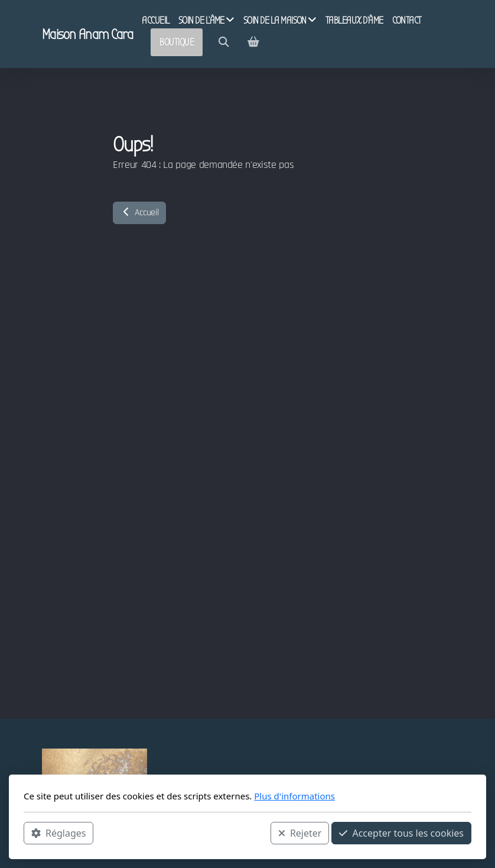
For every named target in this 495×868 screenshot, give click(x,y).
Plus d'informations (294, 796)
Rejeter (300, 833)
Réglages (58, 833)
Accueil (139, 213)
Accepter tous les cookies (401, 833)
